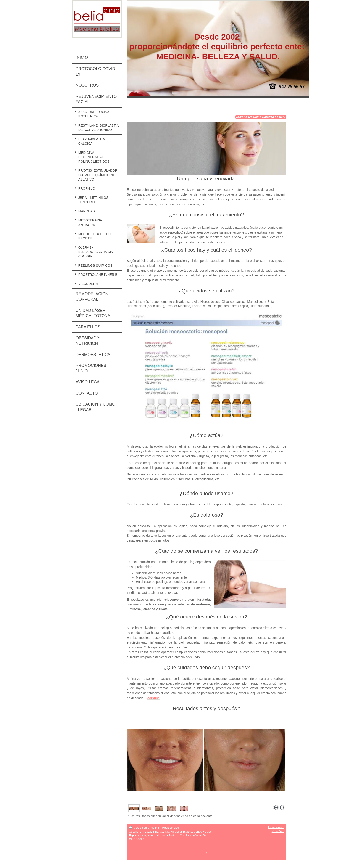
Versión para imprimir (145, 828)
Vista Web (278, 831)
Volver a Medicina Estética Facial (259, 117)
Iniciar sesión (276, 827)
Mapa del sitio (170, 828)
